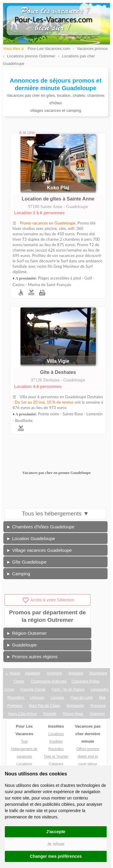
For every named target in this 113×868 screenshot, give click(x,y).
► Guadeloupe (22, 645)
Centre (19, 681)
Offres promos (88, 749)
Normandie (75, 706)
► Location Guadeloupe (31, 538)
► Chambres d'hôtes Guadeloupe (40, 527)
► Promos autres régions (32, 657)
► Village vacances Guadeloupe (39, 550)
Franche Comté (33, 689)
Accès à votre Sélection (48, 600)
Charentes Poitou (86, 681)
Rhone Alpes (73, 714)
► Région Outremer (27, 633)
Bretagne (76, 673)
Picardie (50, 714)
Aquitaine (33, 673)
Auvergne (54, 673)
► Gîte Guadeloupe (26, 562)
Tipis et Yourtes (56, 756)
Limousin (37, 698)
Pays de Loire (82, 698)
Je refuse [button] (56, 844)
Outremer (97, 714)
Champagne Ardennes (49, 681)
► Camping (18, 574)
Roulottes (56, 749)
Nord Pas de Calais (44, 706)
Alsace (15, 673)
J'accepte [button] (56, 832)
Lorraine (57, 698)
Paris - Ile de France (68, 689)
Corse (9, 689)
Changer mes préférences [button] (56, 856)
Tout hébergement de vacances (24, 749)
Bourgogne (98, 673)
